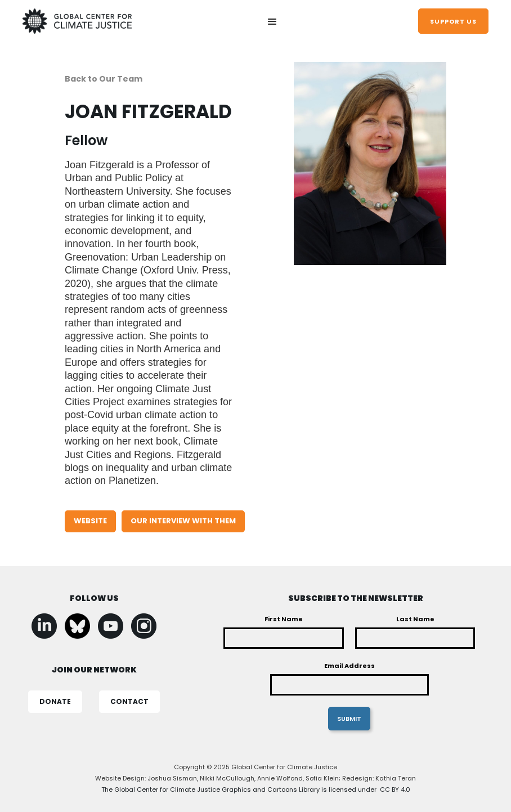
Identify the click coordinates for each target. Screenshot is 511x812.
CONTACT (129, 701)
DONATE (55, 701)
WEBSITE (90, 521)
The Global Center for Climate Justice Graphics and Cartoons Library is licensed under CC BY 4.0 (256, 789)
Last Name (415, 619)
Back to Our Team (104, 79)
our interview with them (183, 521)
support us (453, 21)
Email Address (349, 666)
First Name (284, 619)
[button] (272, 23)
